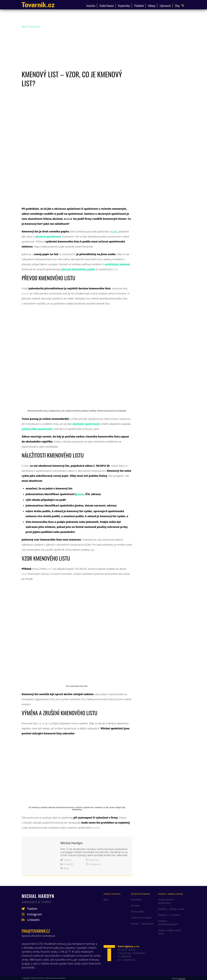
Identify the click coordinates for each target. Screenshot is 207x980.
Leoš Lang (182, 978)
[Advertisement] (103, 50)
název (80, 494)
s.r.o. (114, 231)
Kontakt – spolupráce (142, 924)
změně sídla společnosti (37, 429)
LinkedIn (67, 864)
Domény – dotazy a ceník (171, 909)
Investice (91, 6)
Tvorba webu (138, 912)
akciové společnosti (48, 237)
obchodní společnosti (86, 424)
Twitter (66, 860)
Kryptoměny (124, 6)
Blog (177, 6)
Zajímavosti (165, 6)
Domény (135, 905)
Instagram (93, 864)
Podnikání (139, 6)
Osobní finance (107, 6)
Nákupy (152, 6)
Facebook (93, 860)
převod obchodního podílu (78, 269)
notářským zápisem (117, 264)
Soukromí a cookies (141, 918)
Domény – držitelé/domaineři (168, 923)
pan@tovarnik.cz (36, 931)
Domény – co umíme (169, 915)
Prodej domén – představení (167, 901)
